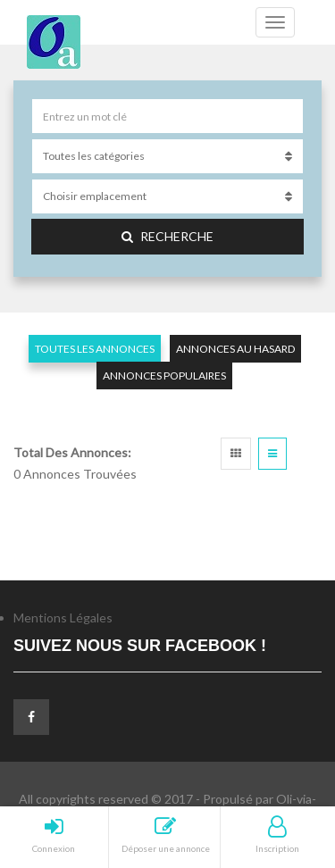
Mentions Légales (63, 618)
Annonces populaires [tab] (164, 376)
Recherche (167, 236)
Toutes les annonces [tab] (95, 349)
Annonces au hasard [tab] (235, 349)
